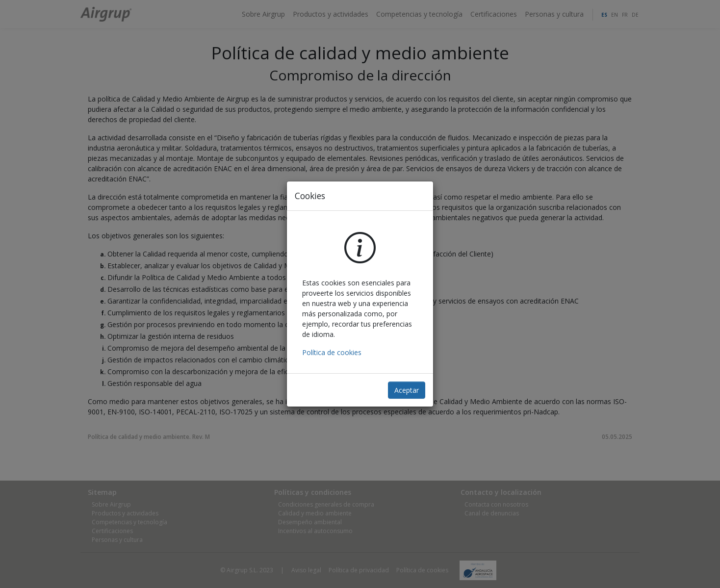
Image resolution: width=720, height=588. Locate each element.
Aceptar (407, 390)
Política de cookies (332, 352)
